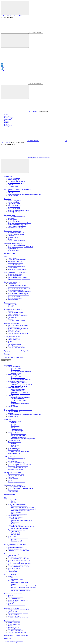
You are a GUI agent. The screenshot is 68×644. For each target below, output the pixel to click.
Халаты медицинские (18, 391)
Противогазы (15, 522)
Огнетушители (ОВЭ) (14, 330)
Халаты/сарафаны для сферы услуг (22, 384)
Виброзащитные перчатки (16, 290)
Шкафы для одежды (17, 579)
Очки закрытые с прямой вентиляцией (23, 507)
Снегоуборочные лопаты (15, 346)
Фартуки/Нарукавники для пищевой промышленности (24, 194)
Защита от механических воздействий (19, 292)
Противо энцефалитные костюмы (18, 224)
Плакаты (10, 319)
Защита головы (12, 258)
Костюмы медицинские (18, 389)
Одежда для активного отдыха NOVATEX (20, 247)
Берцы (13, 427)
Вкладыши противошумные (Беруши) (23, 527)
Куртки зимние (16, 370)
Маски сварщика (16, 512)
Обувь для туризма (13, 250)
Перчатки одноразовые (15, 298)
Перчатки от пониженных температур (19, 288)
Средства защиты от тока (15, 312)
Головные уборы (13, 186)
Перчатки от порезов (14, 296)
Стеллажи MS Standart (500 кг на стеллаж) (24, 587)
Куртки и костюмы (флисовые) (21, 403)
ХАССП (10, 192)
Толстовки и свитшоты (18, 399)
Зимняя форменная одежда (16, 234)
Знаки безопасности (14, 314)
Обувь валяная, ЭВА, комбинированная (23, 439)
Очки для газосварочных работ (21, 511)
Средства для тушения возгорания (18, 333)
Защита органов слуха (14, 264)
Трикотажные (12, 284)
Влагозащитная (12, 220)
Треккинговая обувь (17, 431)
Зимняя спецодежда (14, 178)
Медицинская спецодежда (16, 183)
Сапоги (14, 443)
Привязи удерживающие (15, 276)
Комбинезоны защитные (15, 261)
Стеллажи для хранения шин (20, 589)
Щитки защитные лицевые (19, 514)
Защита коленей (13, 268)
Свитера (14, 402)
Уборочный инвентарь (15, 344)
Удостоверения (12, 317)
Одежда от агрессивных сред (17, 221)
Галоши (14, 447)
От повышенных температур (16, 216)
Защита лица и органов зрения (17, 260)
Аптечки (10, 311)
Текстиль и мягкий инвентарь (17, 348)
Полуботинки (15, 426)
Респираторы (15, 519)
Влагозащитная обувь (14, 205)
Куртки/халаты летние (18, 378)
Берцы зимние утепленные (19, 435)
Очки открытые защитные (19, 506)
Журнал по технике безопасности (18, 316)
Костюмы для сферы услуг (19, 383)
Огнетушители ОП (13, 327)
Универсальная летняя (15, 200)
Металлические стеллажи (19, 578)
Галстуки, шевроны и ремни (16, 240)
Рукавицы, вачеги (13, 300)
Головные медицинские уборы (20, 394)
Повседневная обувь (14, 208)
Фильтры (14, 523)
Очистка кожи (16, 535)
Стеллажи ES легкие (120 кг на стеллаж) (24, 586)
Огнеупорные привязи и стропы (17, 277)
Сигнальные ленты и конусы (16, 320)
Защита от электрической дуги (17, 226)
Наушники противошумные (20, 528)
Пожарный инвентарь (14, 332)
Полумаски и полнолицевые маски (22, 520)
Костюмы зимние (17, 368)
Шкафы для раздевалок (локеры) (21, 591)
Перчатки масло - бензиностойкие (18, 293)
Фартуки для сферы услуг (19, 386)
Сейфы (13, 584)
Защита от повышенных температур (19, 287)
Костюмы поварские (14, 191)
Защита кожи (15, 531)
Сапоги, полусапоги (17, 429)
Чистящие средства (14, 343)
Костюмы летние (16, 376)
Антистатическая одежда (15, 228)
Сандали (14, 423)
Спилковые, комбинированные (17, 285)
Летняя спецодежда (14, 180)
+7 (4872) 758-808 (17, 16)
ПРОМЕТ (11, 306)
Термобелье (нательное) (19, 400)
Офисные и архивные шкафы (20, 583)
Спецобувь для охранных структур (18, 210)
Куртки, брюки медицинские (20, 392)
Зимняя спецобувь (13, 202)
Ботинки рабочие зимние (19, 434)
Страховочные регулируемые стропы (19, 279)
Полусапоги (15, 445)
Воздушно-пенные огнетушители (18, 328)
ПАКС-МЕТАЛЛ (13, 304)
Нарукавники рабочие (18, 541)
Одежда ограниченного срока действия (20, 223)
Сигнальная (11, 218)
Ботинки (14, 424)
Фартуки (14, 539)
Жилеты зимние (16, 373)
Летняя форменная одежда (16, 232)
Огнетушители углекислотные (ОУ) (19, 325)
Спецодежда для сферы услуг (17, 181)
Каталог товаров (6, 360)
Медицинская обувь (14, 207)
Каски (13, 501)
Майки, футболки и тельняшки (21, 397)
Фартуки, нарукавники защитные (18, 269)
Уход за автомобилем (14, 338)
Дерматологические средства (17, 266)
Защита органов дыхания (15, 263)
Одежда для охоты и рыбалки (17, 245)
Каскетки (14, 503)
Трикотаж (11, 184)
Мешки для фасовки (14, 340)
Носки (13, 405)
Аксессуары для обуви (15, 212)
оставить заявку (5, 19)
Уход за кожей (16, 533)
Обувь (10, 239)
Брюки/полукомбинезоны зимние (21, 371)
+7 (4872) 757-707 (6, 16)
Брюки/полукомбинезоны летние (21, 379)
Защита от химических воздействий (19, 295)
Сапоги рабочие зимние (18, 437)
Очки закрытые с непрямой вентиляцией (24, 509)
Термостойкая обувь (14, 204)
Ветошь (10, 341)
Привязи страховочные (15, 274)
